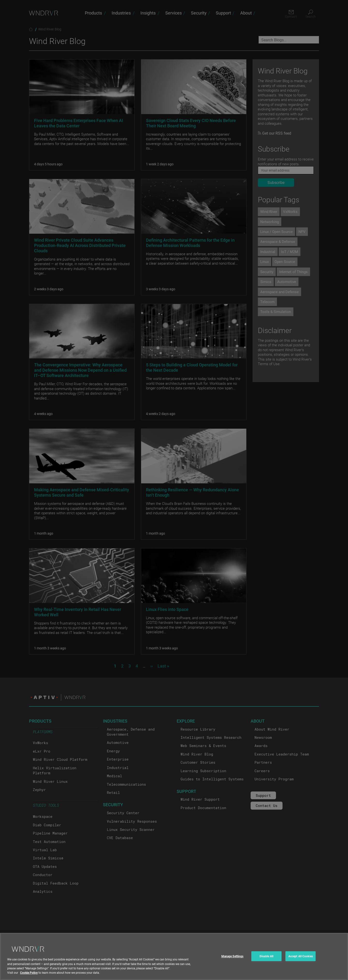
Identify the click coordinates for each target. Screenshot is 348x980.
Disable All (266, 961)
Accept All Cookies (301, 961)
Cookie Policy (29, 977)
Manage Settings (232, 961)
